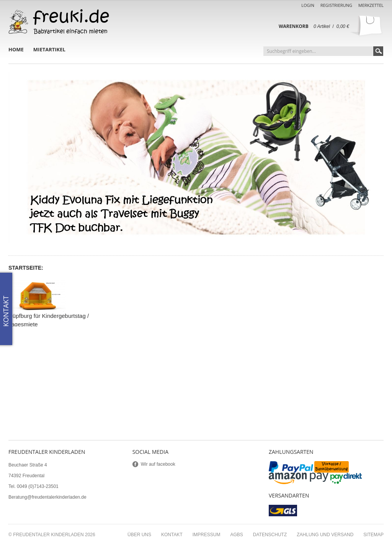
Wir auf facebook (158, 464)
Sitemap (373, 535)
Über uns (139, 535)
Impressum (207, 535)
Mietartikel (49, 49)
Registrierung (336, 5)
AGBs (236, 535)
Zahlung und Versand (325, 535)
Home (16, 49)
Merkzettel (371, 5)
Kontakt (172, 535)
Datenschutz (270, 535)
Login (308, 5)
